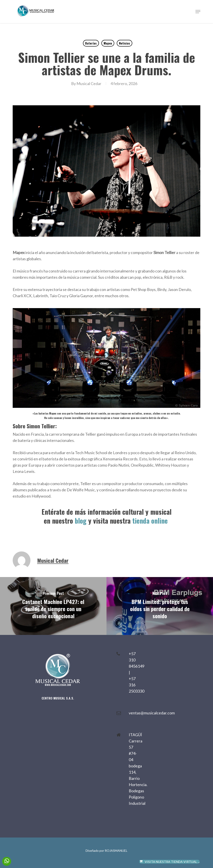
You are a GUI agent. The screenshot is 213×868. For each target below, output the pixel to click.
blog (81, 521)
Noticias (125, 43)
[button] (198, 12)
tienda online (151, 521)
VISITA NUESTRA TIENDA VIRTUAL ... (170, 862)
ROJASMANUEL (116, 851)
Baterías (91, 43)
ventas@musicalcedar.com (152, 713)
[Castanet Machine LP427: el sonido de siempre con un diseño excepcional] (53, 606)
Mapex (108, 43)
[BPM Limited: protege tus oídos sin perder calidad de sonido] (160, 606)
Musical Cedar (89, 83)
